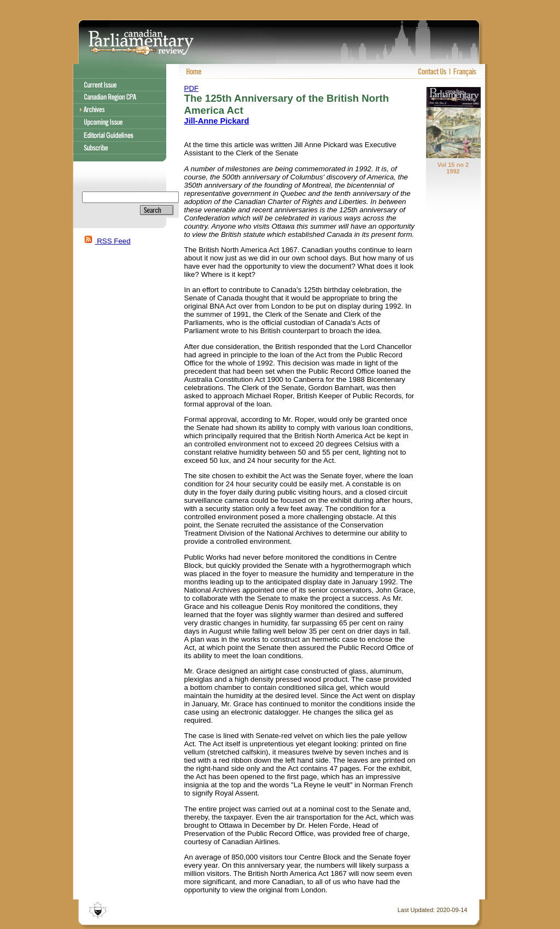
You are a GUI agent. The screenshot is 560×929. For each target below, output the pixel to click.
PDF (192, 88)
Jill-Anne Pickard (217, 121)
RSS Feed (106, 241)
